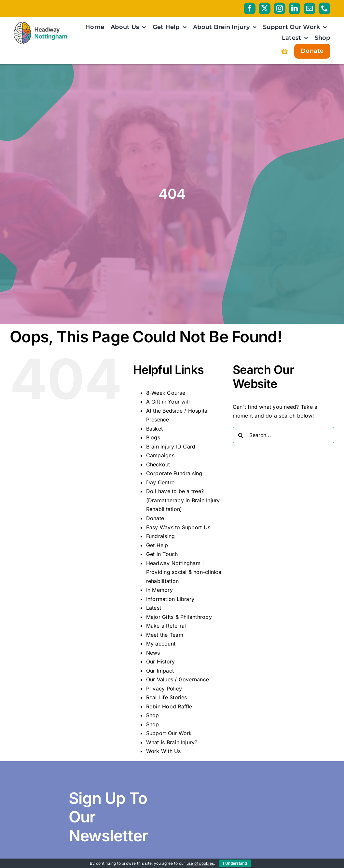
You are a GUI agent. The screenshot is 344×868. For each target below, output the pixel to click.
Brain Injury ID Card (171, 447)
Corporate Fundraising (174, 473)
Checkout (158, 464)
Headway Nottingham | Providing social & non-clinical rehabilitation (184, 572)
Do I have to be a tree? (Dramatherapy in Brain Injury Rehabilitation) (183, 500)
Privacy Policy (164, 689)
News (153, 653)
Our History (161, 662)
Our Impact (160, 671)
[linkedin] (295, 8)
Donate (155, 518)
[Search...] (283, 435)
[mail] (310, 8)
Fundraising (161, 536)
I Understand (235, 863)
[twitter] (265, 8)
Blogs (153, 437)
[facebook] (250, 8)
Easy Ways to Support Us (178, 527)
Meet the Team (165, 635)
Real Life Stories (167, 697)
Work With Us (164, 751)
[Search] (241, 435)
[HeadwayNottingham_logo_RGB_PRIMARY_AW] (40, 25)
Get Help (157, 545)
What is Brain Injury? (172, 742)
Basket (154, 429)
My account (161, 644)
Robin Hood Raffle (169, 706)
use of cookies (200, 863)
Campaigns (160, 455)
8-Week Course (166, 393)
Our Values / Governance (178, 679)
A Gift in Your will (168, 402)
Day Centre (160, 482)
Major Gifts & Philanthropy (179, 617)
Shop (153, 715)
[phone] (324, 8)
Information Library (170, 599)
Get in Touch (162, 554)
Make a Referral (166, 626)
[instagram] (280, 8)
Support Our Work (169, 733)
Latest (154, 608)
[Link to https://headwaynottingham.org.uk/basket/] (284, 51)
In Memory (159, 590)
